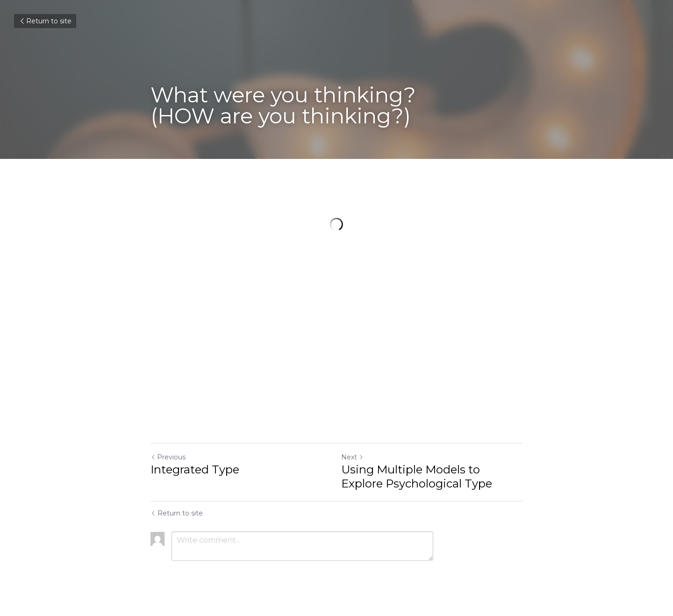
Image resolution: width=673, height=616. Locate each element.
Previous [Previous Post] (168, 457)
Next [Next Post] (352, 457)
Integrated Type (195, 469)
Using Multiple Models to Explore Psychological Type (417, 476)
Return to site (45, 21)
